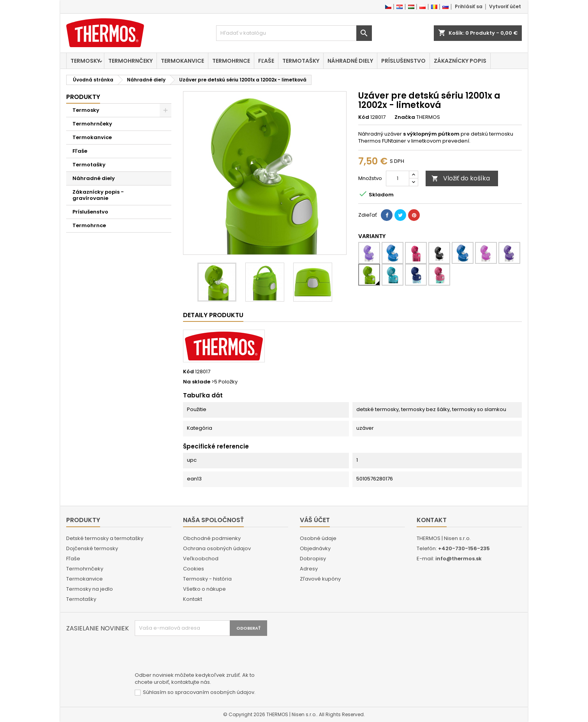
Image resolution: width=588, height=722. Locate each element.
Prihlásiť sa (469, 6)
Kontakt (193, 599)
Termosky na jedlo (90, 589)
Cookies (194, 569)
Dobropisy (313, 559)
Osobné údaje (318, 538)
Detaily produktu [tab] (213, 315)
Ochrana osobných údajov (217, 548)
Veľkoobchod (201, 559)
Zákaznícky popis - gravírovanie (98, 195)
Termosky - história (207, 579)
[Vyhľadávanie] (294, 33)
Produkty (83, 97)
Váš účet (315, 520)
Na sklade (197, 382)
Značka (405, 117)
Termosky (85, 61)
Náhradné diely (350, 61)
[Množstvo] (398, 178)
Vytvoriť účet (505, 6)
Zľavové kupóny (320, 579)
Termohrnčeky (130, 61)
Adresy (309, 569)
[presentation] (194, 655)
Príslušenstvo (403, 61)
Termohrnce (231, 61)
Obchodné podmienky (212, 538)
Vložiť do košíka (461, 178)
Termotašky (301, 61)
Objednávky (315, 548)
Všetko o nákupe (204, 589)
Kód (364, 117)
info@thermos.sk (459, 559)
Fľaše (266, 61)
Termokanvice (182, 61)
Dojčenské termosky (92, 548)
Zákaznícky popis (460, 61)
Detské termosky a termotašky (105, 538)
